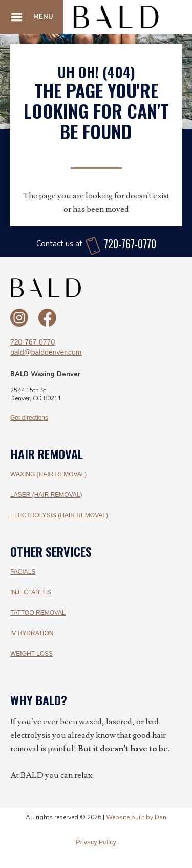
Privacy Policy (96, 842)
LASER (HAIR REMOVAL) (46, 495)
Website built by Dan (136, 817)
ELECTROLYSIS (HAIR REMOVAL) (59, 515)
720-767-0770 (33, 342)
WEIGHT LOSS (31, 654)
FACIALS (23, 572)
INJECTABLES (31, 592)
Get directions (29, 418)
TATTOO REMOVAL (38, 613)
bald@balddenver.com (46, 352)
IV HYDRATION (32, 633)
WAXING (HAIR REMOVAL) (48, 474)
